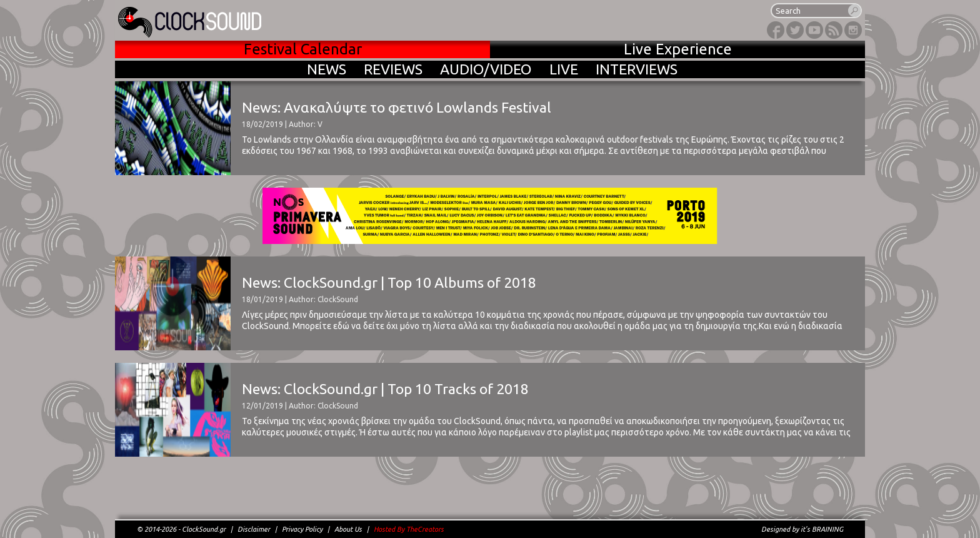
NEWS (327, 69)
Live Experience (678, 49)
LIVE (564, 69)
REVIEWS (393, 69)
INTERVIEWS (637, 69)
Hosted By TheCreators (409, 529)
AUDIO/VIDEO (486, 69)
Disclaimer (254, 529)
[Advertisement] (490, 497)
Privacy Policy (302, 529)
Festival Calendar (303, 49)
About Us (348, 529)
